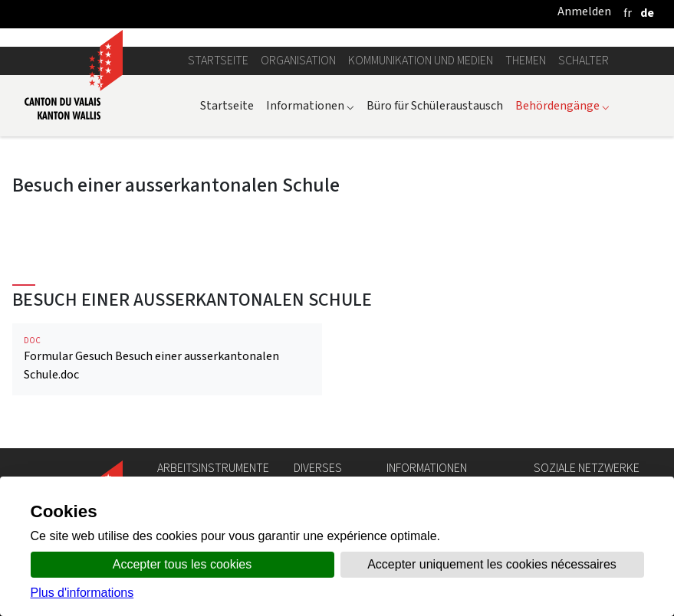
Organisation (298, 60)
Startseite (218, 60)
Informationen (310, 105)
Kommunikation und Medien (421, 60)
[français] (628, 13)
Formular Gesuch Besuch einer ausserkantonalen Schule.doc (167, 359)
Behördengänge (562, 105)
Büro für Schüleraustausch (435, 105)
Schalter (584, 60)
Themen (526, 60)
